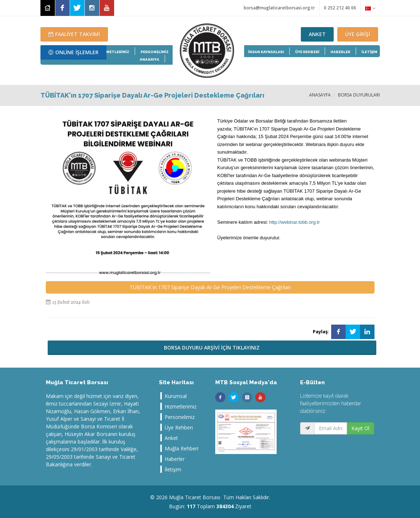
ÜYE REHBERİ (307, 52)
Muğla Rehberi (181, 448)
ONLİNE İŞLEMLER (73, 52)
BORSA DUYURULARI (359, 95)
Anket (171, 438)
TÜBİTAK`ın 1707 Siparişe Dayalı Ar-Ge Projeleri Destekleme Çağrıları (210, 287)
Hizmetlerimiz (181, 406)
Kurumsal (176, 396)
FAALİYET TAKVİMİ (74, 34)
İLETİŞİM (369, 52)
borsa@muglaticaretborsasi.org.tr (279, 8)
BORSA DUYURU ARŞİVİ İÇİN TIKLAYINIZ (212, 348)
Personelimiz (180, 417)
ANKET (317, 34)
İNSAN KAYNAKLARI (266, 52)
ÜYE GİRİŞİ (358, 34)
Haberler (175, 459)
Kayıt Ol (360, 428)
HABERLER (340, 52)
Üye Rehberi (179, 427)
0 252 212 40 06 (340, 8)
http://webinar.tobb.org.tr (294, 222)
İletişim (173, 469)
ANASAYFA (320, 95)
